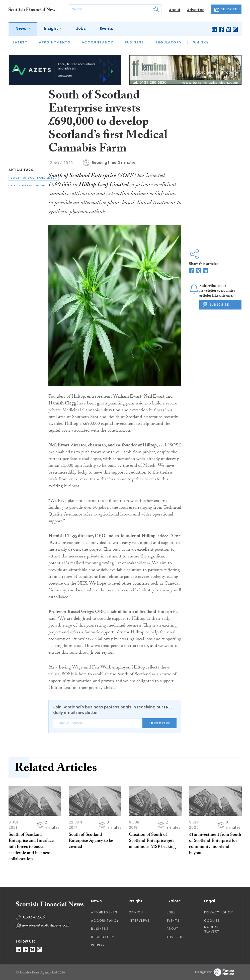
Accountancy (98, 42)
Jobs (81, 29)
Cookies (212, 921)
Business (134, 42)
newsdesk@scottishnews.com (46, 926)
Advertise (196, 10)
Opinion (136, 912)
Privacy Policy (219, 912)
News (21, 29)
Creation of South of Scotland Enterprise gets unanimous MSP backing (152, 841)
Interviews (139, 921)
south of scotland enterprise (35, 178)
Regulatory (169, 42)
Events (106, 29)
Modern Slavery (212, 929)
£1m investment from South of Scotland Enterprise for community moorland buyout (215, 844)
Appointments (55, 42)
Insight (52, 29)
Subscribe (159, 723)
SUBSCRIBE (227, 9)
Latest (20, 42)
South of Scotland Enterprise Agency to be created (91, 841)
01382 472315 (33, 918)
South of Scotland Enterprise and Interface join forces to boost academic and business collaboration (31, 847)
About (175, 10)
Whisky (201, 42)
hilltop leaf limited (28, 186)
